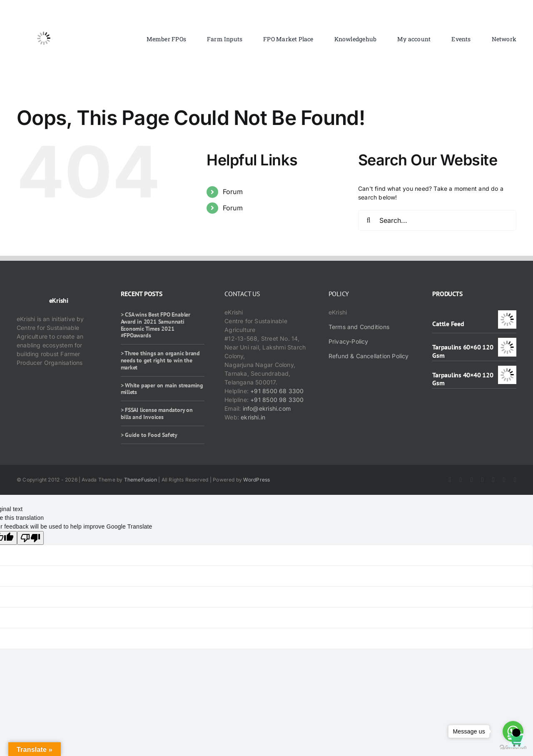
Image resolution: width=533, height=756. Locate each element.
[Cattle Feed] (507, 315)
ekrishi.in (253, 417)
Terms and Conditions (359, 327)
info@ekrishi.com (267, 408)
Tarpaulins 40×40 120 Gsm (463, 379)
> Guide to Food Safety (149, 435)
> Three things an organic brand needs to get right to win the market (161, 360)
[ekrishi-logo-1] (44, 14)
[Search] (369, 220)
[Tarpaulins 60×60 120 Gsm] (507, 342)
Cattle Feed (448, 324)
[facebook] (450, 480)
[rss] (493, 480)
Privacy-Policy (349, 341)
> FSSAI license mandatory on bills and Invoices (157, 413)
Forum (233, 192)
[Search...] (437, 220)
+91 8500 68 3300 (277, 391)
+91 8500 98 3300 (277, 400)
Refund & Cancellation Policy (369, 356)
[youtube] (483, 480)
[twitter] (461, 480)
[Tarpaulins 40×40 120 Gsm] (507, 370)
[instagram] (472, 480)
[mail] (515, 480)
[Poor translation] (30, 538)
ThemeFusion (141, 480)
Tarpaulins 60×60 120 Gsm (463, 351)
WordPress (257, 480)
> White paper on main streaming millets (162, 389)
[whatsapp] (504, 480)
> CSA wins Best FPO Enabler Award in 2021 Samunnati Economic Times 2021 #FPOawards (156, 325)
